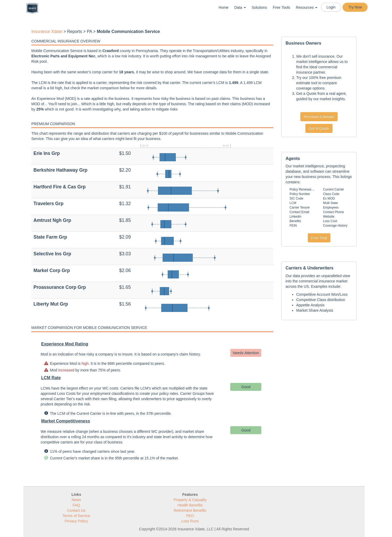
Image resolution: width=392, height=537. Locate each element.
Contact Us (76, 510)
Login (331, 7)
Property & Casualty (190, 500)
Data (240, 7)
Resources (307, 7)
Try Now (355, 7)
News (76, 500)
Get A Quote (319, 128)
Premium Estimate (319, 117)
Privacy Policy (76, 521)
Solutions (259, 7)
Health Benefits (190, 505)
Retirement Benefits (190, 510)
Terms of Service (76, 516)
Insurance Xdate (47, 31)
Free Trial (319, 238)
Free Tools (281, 7)
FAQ (76, 505)
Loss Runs (190, 521)
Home (223, 7)
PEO (190, 516)
